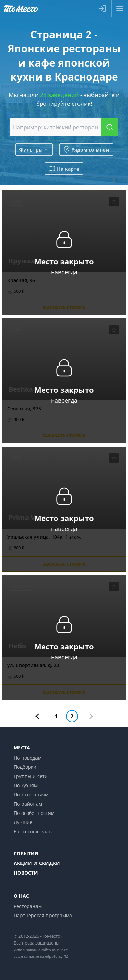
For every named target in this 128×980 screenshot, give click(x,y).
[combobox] (64, 127)
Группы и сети (31, 776)
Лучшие (23, 822)
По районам (28, 804)
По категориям (31, 795)
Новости (26, 873)
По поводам (27, 758)
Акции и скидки (37, 863)
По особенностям (34, 813)
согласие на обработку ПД (46, 956)
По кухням (26, 785)
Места (22, 747)
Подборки (25, 767)
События (26, 854)
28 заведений (59, 95)
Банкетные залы (33, 831)
